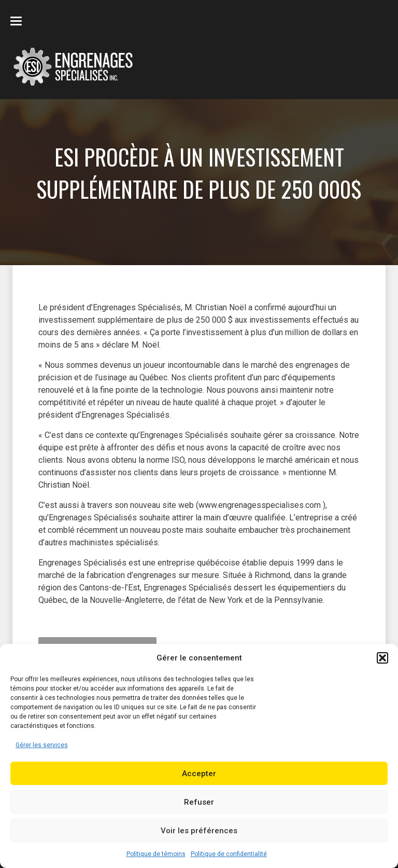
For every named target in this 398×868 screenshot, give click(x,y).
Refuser (199, 802)
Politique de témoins (156, 854)
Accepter (199, 774)
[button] (382, 658)
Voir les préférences (199, 831)
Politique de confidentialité (229, 854)
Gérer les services (42, 745)
